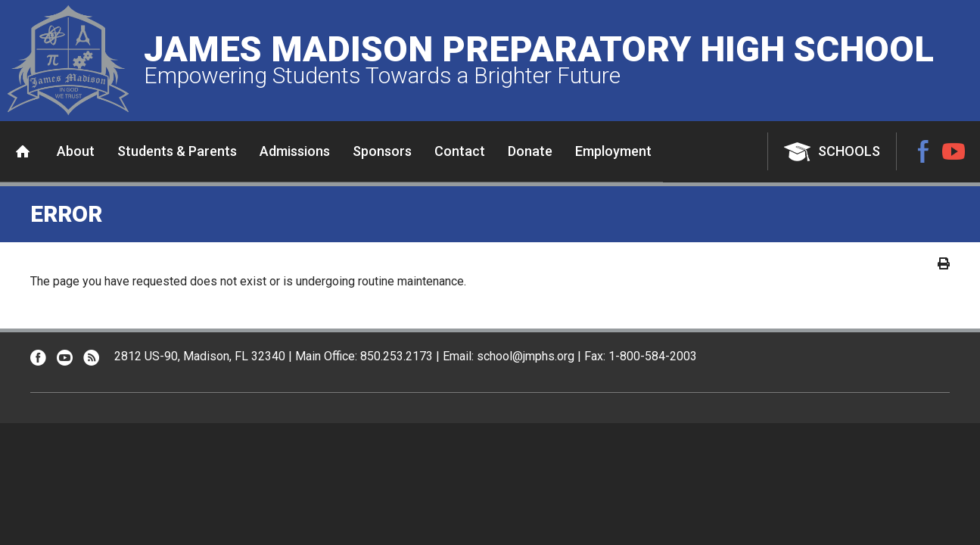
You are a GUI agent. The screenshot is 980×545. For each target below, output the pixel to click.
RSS (91, 358)
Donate (530, 151)
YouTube (954, 151)
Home (23, 151)
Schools (849, 151)
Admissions (295, 151)
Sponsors (382, 151)
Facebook (923, 151)
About (76, 151)
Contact (460, 151)
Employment (613, 151)
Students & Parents (177, 151)
